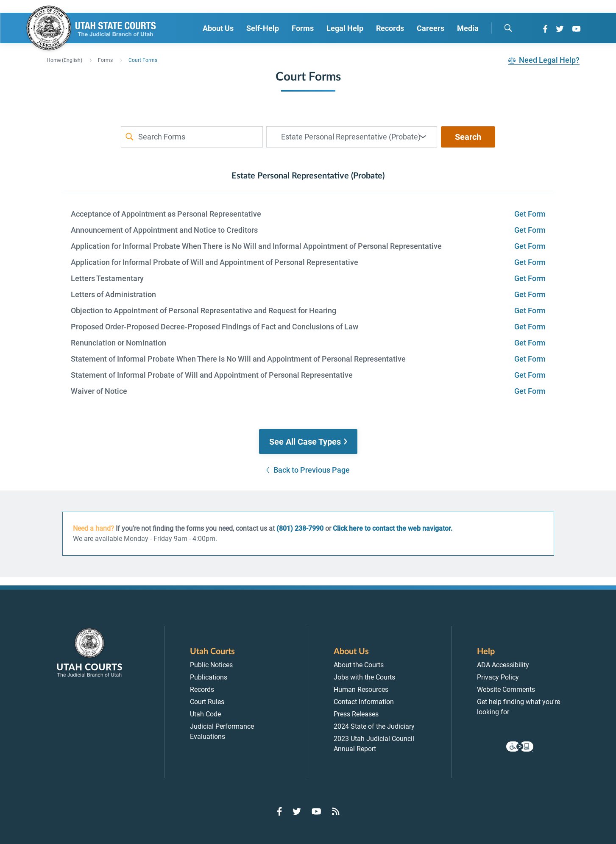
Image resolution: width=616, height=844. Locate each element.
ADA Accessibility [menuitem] (503, 665)
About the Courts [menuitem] (359, 665)
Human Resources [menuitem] (361, 689)
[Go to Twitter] (560, 29)
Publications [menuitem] (209, 677)
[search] (508, 28)
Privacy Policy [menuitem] (498, 677)
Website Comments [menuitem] (506, 689)
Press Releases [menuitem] (356, 714)
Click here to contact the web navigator (392, 528)
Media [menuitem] (468, 28)
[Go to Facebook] (545, 29)
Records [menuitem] (390, 28)
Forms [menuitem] (303, 28)
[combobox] (352, 137)
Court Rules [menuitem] (207, 702)
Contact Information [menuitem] (364, 702)
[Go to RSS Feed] (336, 811)
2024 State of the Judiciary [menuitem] (374, 726)
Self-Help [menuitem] (263, 28)
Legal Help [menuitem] (345, 28)
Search (468, 137)
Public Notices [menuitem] (211, 665)
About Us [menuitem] (218, 28)
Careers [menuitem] (431, 28)
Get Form (530, 214)
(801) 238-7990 (300, 528)
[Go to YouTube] (576, 29)
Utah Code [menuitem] (205, 714)
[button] (308, 442)
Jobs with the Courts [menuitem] (364, 677)
